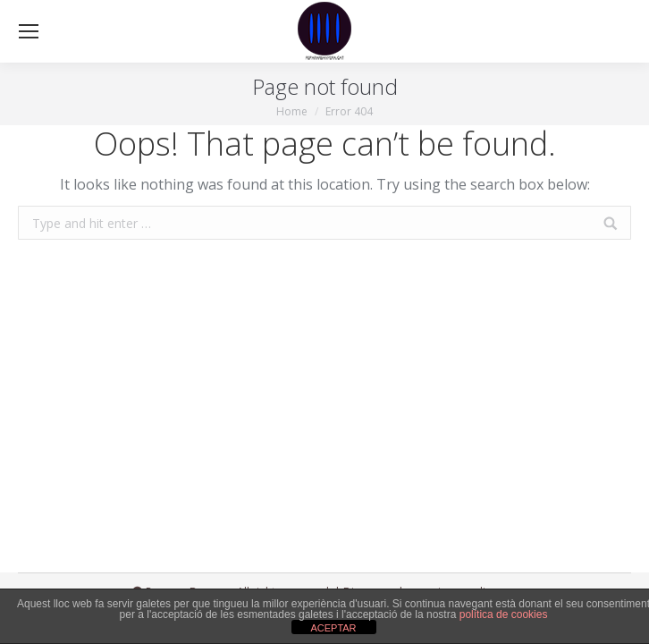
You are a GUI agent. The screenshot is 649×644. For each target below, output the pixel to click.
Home (292, 111)
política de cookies (504, 614)
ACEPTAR (333, 628)
